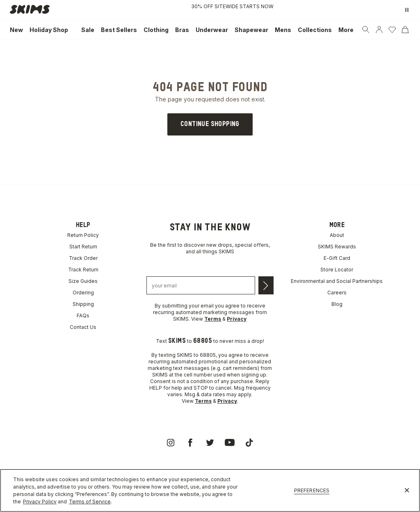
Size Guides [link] (83, 281)
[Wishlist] (392, 30)
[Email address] (201, 285)
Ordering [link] (83, 293)
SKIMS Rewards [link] (337, 247)
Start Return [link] (83, 247)
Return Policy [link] (83, 235)
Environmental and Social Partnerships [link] (337, 281)
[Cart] (405, 30)
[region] (210, 490)
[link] (32, 10)
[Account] (379, 30)
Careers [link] (337, 293)
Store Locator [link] (337, 270)
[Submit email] (266, 285)
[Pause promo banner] (407, 10)
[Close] (407, 491)
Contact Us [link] (83, 327)
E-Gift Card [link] (337, 258)
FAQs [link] (83, 316)
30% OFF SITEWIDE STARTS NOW (232, 6)
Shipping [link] (83, 304)
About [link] (337, 235)
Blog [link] (337, 304)
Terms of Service (90, 502)
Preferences (312, 490)
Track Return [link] (83, 270)
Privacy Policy (40, 502)
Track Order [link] (83, 258)
